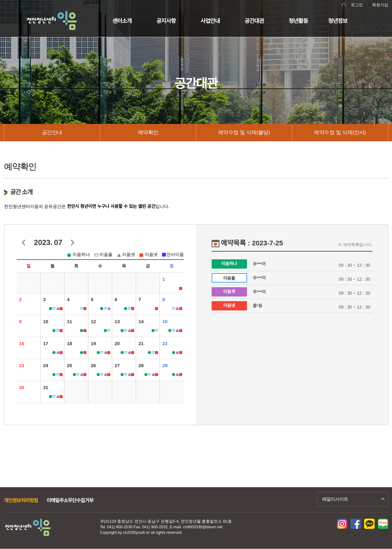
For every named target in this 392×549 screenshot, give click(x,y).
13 (117, 321)
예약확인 (148, 132)
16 (22, 343)
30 (22, 387)
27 (117, 365)
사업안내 (210, 21)
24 (46, 365)
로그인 (357, 5)
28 (141, 365)
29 (165, 365)
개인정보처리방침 (21, 501)
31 (46, 387)
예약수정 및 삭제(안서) (340, 132)
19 (93, 343)
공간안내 (52, 132)
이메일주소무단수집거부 (70, 501)
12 (93, 321)
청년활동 (298, 21)
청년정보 (338, 21)
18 (70, 343)
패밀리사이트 (335, 499)
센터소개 (122, 21)
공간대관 (254, 21)
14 (141, 321)
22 (165, 343)
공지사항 (166, 21)
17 (46, 343)
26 (93, 365)
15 (165, 321)
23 (22, 365)
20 (117, 343)
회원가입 (380, 5)
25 (70, 365)
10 (46, 321)
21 (141, 343)
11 (70, 321)
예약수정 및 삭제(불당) (244, 132)
